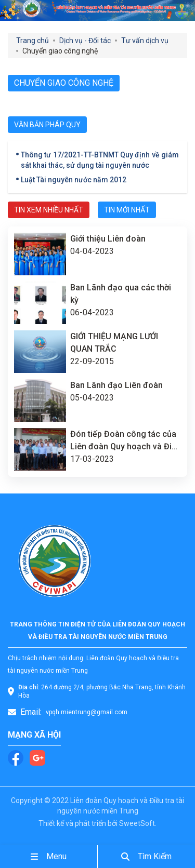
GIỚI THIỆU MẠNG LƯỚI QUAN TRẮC (114, 343)
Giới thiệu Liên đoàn (108, 239)
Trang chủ (32, 41)
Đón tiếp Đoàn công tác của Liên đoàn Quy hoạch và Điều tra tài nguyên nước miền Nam (126, 441)
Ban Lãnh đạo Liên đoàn (116, 385)
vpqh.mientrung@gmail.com (87, 712)
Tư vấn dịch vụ (145, 41)
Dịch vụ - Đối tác (85, 41)
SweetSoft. (138, 823)
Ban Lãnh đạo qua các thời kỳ (121, 294)
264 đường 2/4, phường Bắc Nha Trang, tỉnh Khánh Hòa (102, 691)
